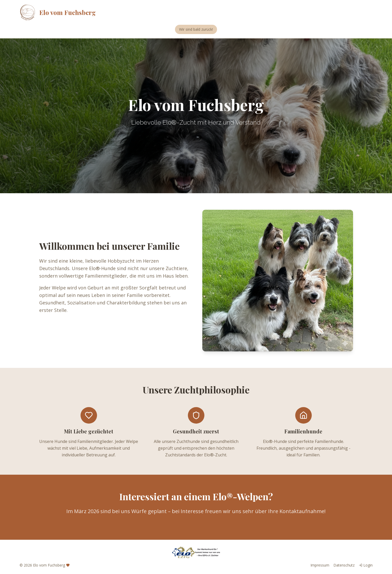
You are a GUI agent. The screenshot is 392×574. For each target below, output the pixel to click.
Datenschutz (344, 565)
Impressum (320, 565)
